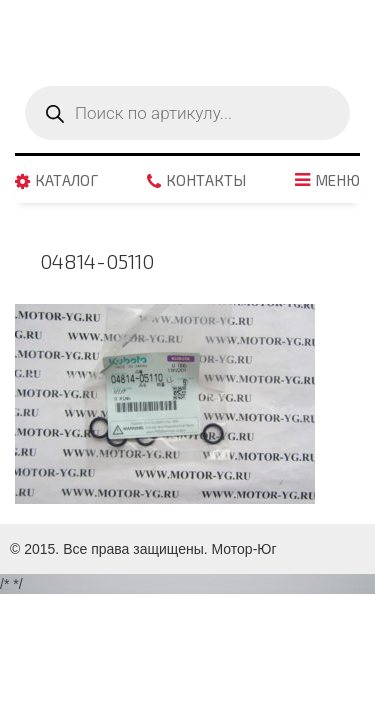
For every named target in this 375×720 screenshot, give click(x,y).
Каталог (66, 181)
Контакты (206, 181)
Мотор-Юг (244, 549)
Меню (337, 181)
